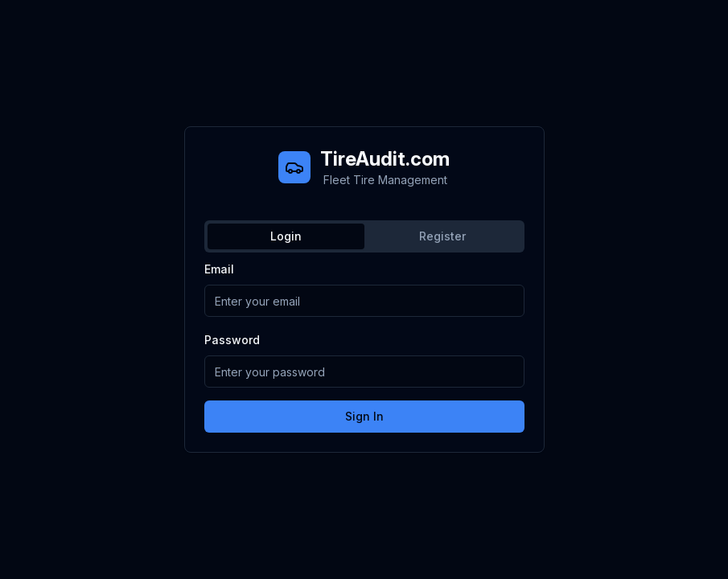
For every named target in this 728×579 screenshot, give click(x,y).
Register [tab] (442, 236)
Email (219, 269)
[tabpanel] (364, 346)
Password (232, 340)
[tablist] (364, 236)
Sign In (364, 416)
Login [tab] (286, 236)
